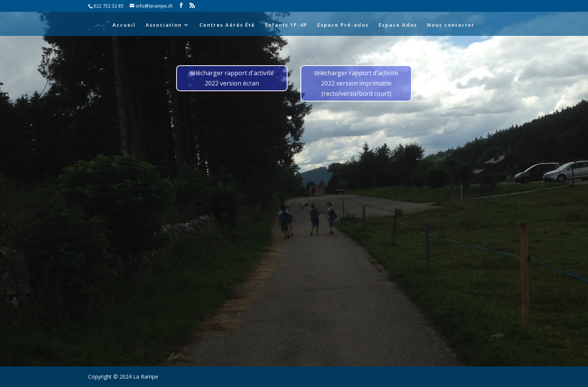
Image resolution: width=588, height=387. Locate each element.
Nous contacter (451, 25)
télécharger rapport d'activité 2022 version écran (232, 78)
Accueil (124, 25)
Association (164, 25)
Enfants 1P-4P (286, 25)
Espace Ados (398, 25)
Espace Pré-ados (343, 25)
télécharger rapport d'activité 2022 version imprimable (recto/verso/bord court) (356, 83)
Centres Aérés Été (227, 25)
